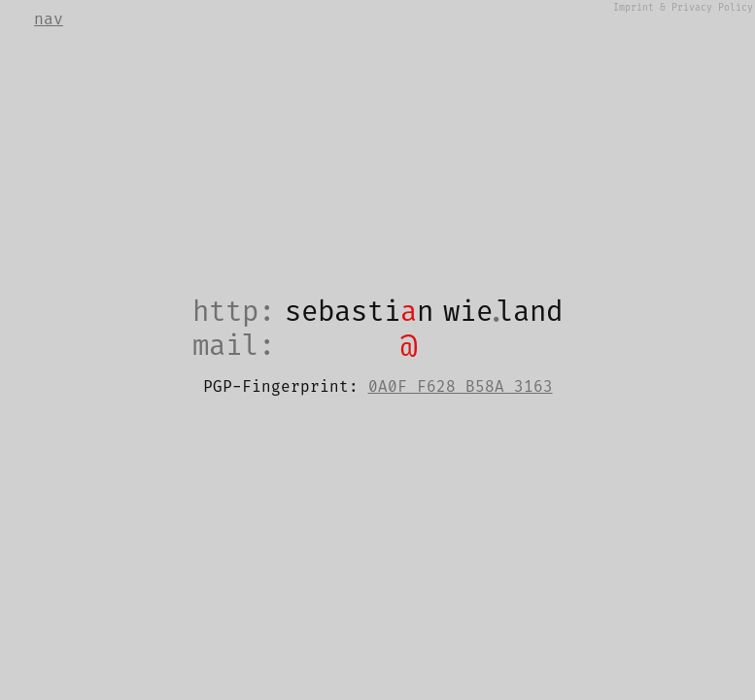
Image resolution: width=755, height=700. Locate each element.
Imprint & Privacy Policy (683, 8)
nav (49, 19)
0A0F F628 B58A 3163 (461, 387)
